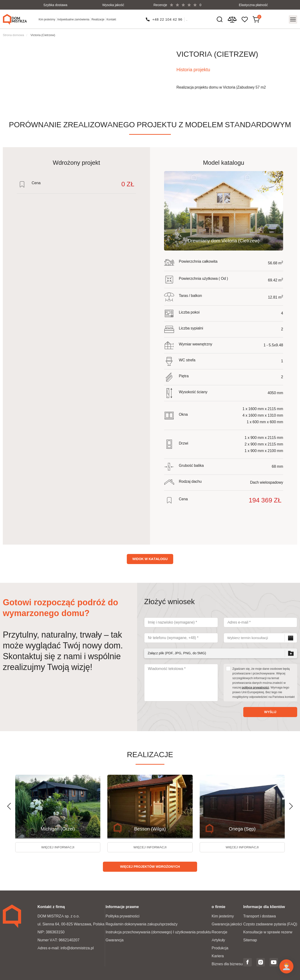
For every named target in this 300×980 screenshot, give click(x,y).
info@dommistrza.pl (77, 948)
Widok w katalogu (150, 558)
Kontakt (112, 19)
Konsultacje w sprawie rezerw (268, 932)
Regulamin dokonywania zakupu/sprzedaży (142, 924)
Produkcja (220, 948)
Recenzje (219, 932)
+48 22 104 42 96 (167, 19)
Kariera (218, 956)
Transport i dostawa (260, 916)
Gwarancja (115, 940)
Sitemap (250, 940)
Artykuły (218, 940)
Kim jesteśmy (47, 19)
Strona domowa (13, 34)
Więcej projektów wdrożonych (150, 866)
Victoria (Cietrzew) (43, 34)
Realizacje (98, 19)
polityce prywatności (255, 686)
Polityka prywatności (123, 916)
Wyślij (270, 711)
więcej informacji (58, 846)
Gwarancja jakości (227, 924)
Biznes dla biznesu (227, 963)
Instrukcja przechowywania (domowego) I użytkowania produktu (158, 932)
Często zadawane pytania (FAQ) (270, 924)
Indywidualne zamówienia (74, 19)
